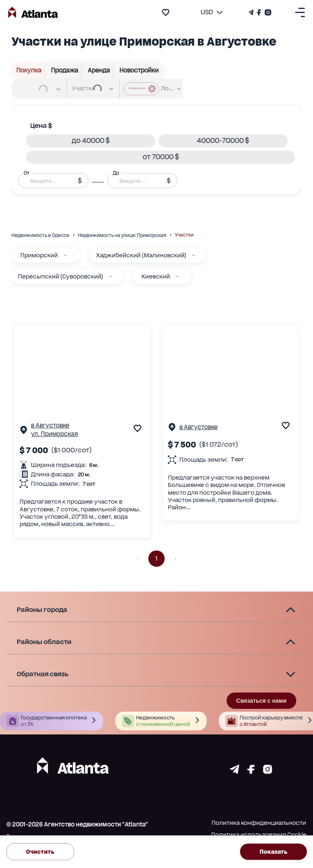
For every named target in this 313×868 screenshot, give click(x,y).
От (26, 173)
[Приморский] (65, 255)
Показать (273, 852)
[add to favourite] (166, 12)
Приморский (39, 255)
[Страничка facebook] (251, 772)
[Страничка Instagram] (267, 12)
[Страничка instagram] (268, 772)
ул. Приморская (54, 434)
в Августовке (50, 425)
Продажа (65, 70)
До (116, 173)
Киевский (156, 276)
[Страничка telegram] (235, 772)
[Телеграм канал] (252, 12)
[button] (91, 141)
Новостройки (139, 70)
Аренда (99, 70)
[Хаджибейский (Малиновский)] (194, 255)
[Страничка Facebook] (259, 12)
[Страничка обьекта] (24, 432)
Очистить (40, 852)
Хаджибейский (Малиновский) (141, 255)
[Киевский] (177, 276)
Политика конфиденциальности (259, 823)
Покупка (29, 70)
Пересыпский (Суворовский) (61, 276)
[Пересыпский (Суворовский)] (110, 276)
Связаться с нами (261, 701)
